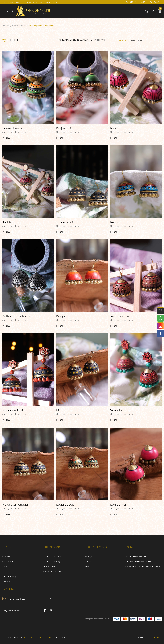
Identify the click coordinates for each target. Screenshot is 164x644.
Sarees (88, 567)
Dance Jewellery (52, 562)
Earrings (88, 557)
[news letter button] (50, 599)
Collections (19, 25)
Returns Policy (9, 577)
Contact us (156, 2)
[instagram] (159, 326)
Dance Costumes (52, 557)
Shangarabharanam (42, 25)
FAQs (143, 2)
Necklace (89, 562)
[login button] (153, 11)
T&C (5, 572)
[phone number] (159, 311)
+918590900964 (140, 557)
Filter (11, 41)
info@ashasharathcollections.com (143, 567)
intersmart (156, 638)
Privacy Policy (9, 582)
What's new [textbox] (138, 40)
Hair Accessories (52, 567)
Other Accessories (52, 572)
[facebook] (159, 333)
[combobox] (145, 40)
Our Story (131, 2)
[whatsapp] (159, 318)
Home (6, 25)
